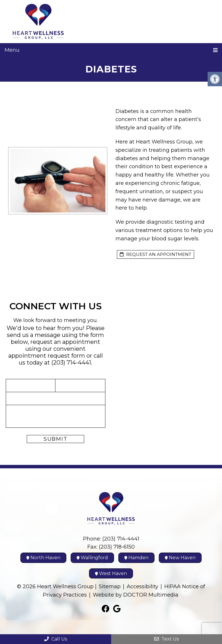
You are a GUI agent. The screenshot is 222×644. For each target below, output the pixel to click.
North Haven (43, 558)
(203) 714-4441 (71, 363)
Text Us (166, 639)
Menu (12, 50)
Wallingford (92, 558)
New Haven (180, 558)
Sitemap (110, 586)
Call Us (56, 639)
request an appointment (156, 254)
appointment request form (47, 356)
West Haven (111, 573)
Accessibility (142, 586)
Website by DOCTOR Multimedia (136, 595)
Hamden (136, 558)
